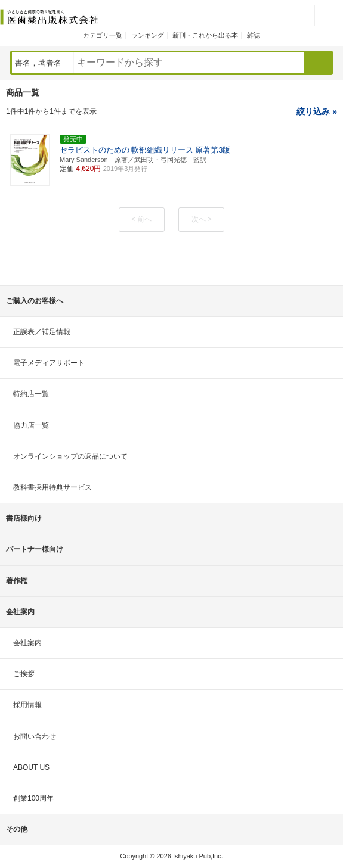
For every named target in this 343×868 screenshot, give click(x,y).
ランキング (148, 35)
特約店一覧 (31, 394)
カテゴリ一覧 (103, 35)
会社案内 (27, 643)
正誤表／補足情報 (42, 332)
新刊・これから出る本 (205, 35)
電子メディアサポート (49, 363)
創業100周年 (33, 798)
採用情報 (27, 705)
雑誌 (254, 35)
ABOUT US (31, 767)
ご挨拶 (24, 674)
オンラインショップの (70, 456)
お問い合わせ (35, 736)
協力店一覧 (31, 425)
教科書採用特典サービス (52, 487)
